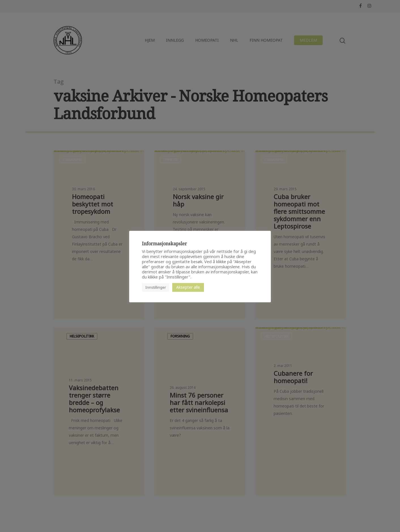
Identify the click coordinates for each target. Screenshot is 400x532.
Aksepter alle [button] (188, 287)
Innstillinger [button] (156, 287)
